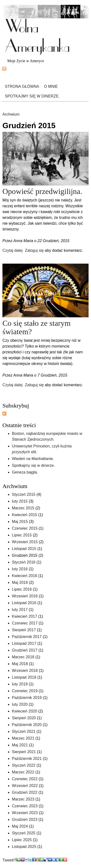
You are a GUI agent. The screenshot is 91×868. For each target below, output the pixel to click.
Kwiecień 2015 (25, 515)
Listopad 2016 (24, 603)
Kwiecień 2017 (25, 616)
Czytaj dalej (12, 250)
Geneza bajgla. (25, 472)
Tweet (8, 860)
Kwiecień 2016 (25, 576)
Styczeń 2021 (24, 731)
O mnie (51, 86)
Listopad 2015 (24, 549)
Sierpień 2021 (24, 752)
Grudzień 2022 (25, 792)
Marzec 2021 (23, 738)
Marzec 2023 (23, 799)
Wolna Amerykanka (37, 36)
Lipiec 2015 (22, 535)
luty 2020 (20, 704)
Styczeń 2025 (24, 833)
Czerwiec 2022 (25, 779)
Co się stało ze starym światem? (37, 327)
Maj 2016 (20, 582)
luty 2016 (20, 569)
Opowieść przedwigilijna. (42, 191)
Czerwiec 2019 (25, 691)
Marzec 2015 (23, 508)
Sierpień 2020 (24, 718)
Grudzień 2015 (25, 555)
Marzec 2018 (23, 657)
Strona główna (22, 86)
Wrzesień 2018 (25, 671)
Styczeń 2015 (24, 494)
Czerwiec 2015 (25, 528)
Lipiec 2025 (22, 840)
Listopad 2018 (24, 677)
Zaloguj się (34, 250)
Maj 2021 (20, 745)
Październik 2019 (27, 698)
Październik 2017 (27, 637)
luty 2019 (20, 684)
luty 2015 (20, 501)
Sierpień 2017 (24, 630)
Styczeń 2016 (24, 562)
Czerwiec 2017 (25, 623)
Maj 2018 (20, 664)
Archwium (11, 114)
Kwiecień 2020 (25, 711)
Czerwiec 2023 (25, 806)
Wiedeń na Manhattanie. (33, 459)
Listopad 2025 (24, 847)
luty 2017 (20, 610)
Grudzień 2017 (25, 650)
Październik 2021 (27, 759)
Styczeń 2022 (24, 765)
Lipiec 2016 (22, 589)
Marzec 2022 (23, 772)
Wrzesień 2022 (25, 786)
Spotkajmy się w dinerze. (32, 96)
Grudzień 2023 (25, 820)
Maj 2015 (20, 522)
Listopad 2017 (24, 643)
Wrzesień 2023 (25, 813)
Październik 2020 (27, 725)
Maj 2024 (20, 826)
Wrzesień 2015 (25, 542)
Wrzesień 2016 (25, 596)
